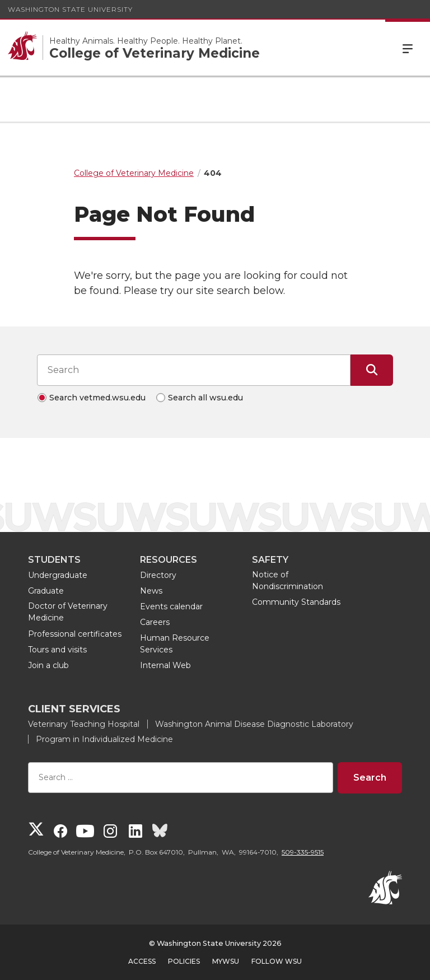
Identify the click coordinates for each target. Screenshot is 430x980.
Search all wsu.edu (205, 398)
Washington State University (70, 9)
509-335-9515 (303, 852)
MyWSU (226, 961)
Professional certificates (75, 634)
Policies (184, 961)
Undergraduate (58, 575)
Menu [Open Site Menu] (408, 48)
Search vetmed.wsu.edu (97, 398)
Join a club (48, 665)
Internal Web (165, 665)
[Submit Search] (372, 370)
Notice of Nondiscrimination (288, 580)
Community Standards (296, 602)
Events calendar (171, 606)
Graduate (46, 591)
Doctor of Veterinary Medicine (68, 612)
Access (142, 961)
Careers (155, 622)
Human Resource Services (175, 644)
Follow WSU (277, 961)
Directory (158, 575)
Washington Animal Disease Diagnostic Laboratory (254, 724)
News (151, 591)
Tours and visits (57, 650)
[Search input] (194, 370)
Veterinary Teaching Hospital (84, 724)
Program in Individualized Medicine (104, 739)
